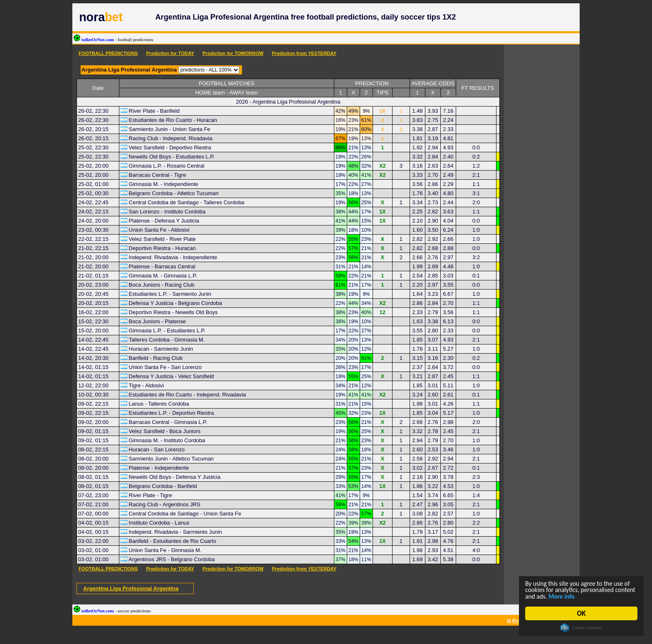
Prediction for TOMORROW (233, 53)
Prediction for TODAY (170, 53)
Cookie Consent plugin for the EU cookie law (582, 628)
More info (589, 596)
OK (582, 613)
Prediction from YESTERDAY (304, 53)
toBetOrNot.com (114, 40)
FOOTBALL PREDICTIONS (108, 53)
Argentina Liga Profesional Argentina (131, 588)
